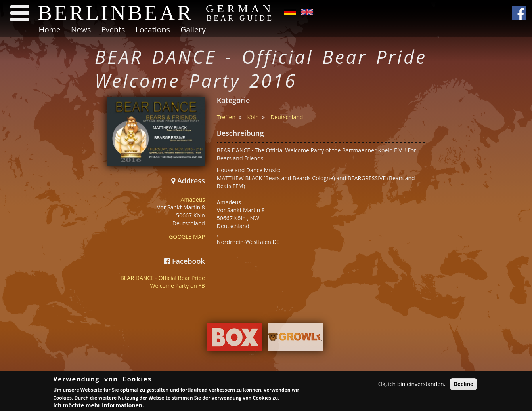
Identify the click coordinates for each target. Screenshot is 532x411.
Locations (152, 29)
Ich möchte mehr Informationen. (99, 406)
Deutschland (287, 117)
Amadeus (193, 199)
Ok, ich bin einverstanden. (412, 385)
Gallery (193, 29)
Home (50, 29)
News (81, 29)
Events (113, 29)
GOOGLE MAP (187, 237)
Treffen (226, 117)
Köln (253, 117)
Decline (463, 385)
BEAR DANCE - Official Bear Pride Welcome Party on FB (163, 282)
